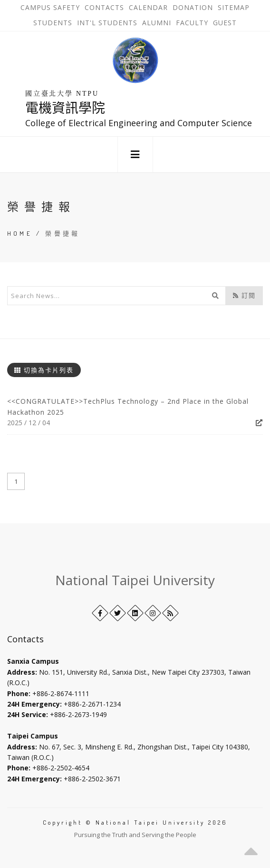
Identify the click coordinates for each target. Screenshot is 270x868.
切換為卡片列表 (44, 370)
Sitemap (234, 8)
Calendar (148, 8)
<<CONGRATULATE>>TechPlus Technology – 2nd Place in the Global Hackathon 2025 (128, 406)
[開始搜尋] (215, 296)
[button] (135, 155)
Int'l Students (107, 23)
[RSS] (170, 613)
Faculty (192, 23)
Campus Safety (50, 8)
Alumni (157, 23)
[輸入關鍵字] (116, 296)
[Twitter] (118, 613)
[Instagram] (153, 613)
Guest (225, 23)
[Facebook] (100, 613)
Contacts (106, 8)
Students (53, 23)
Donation (194, 8)
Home (20, 233)
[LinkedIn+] (135, 613)
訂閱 (244, 295)
